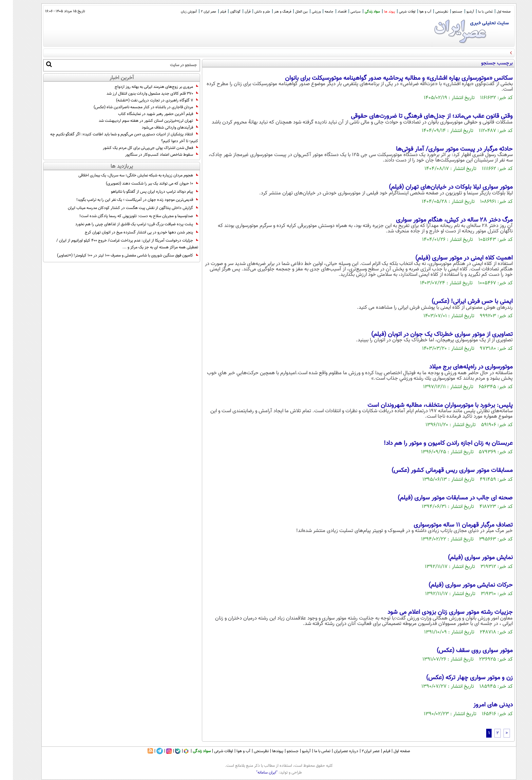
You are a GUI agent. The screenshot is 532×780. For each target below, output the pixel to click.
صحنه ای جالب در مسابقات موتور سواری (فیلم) (442, 498)
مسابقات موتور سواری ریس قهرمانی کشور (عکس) (439, 471)
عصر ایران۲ (358, 751)
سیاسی (343, 12)
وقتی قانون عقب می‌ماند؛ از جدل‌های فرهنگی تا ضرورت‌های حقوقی (419, 116)
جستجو (444, 12)
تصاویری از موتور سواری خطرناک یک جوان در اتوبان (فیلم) (429, 335)
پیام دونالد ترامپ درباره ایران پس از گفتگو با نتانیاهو (142, 192)
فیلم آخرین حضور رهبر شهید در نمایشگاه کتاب (145, 114)
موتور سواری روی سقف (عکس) (462, 651)
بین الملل (289, 12)
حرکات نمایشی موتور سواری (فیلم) (458, 585)
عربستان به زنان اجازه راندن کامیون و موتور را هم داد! (435, 443)
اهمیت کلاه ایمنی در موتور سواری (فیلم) (451, 258)
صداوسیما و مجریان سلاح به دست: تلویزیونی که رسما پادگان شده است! (126, 216)
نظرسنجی (429, 12)
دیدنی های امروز (480, 705)
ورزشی (303, 12)
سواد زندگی (359, 12)
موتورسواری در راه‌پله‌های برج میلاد (458, 367)
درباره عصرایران (333, 751)
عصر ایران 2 (196, 12)
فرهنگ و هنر (270, 12)
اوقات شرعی (394, 12)
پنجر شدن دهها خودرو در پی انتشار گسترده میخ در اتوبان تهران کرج (129, 232)
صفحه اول (491, 12)
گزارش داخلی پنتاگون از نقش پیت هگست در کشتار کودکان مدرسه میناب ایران (120, 208)
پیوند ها (377, 12)
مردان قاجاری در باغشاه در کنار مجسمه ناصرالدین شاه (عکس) (133, 107)
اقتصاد (329, 12)
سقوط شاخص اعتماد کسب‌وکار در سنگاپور (149, 155)
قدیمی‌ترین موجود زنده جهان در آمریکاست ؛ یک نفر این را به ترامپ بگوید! (124, 200)
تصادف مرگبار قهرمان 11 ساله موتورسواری (450, 525)
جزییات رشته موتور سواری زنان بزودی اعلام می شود (437, 612)
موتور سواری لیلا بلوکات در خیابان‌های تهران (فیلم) (438, 187)
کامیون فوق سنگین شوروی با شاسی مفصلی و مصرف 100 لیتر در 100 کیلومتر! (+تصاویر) (115, 255)
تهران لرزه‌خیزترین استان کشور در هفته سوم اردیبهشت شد (136, 121)
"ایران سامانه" (254, 773)
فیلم (210, 12)
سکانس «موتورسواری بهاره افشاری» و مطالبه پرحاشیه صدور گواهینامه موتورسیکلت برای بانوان (386, 78)
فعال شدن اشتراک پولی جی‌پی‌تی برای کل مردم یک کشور (138, 148)
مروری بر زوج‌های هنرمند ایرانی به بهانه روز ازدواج (144, 87)
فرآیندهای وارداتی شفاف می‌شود (157, 128)
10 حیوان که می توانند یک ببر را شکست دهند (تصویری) (139, 184)
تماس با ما (472, 12)
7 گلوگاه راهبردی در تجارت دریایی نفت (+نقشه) (144, 100)
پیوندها (265, 751)
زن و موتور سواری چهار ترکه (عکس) (457, 678)
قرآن (235, 12)
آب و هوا (412, 12)
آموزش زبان (176, 12)
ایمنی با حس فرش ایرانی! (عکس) (459, 302)
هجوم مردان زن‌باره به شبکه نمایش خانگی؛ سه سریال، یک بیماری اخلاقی (125, 175)
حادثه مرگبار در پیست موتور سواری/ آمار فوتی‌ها (441, 149)
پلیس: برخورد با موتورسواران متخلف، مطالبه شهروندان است (427, 405)
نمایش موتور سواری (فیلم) (467, 558)
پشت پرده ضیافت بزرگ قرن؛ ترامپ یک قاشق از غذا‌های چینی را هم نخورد (124, 224)
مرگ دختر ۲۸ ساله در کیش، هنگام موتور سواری (441, 220)
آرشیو (457, 12)
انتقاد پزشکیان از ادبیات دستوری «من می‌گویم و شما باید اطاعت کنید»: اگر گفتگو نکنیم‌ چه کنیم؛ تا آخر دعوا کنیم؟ (111, 138)
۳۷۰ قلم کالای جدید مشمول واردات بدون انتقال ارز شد (139, 94)
